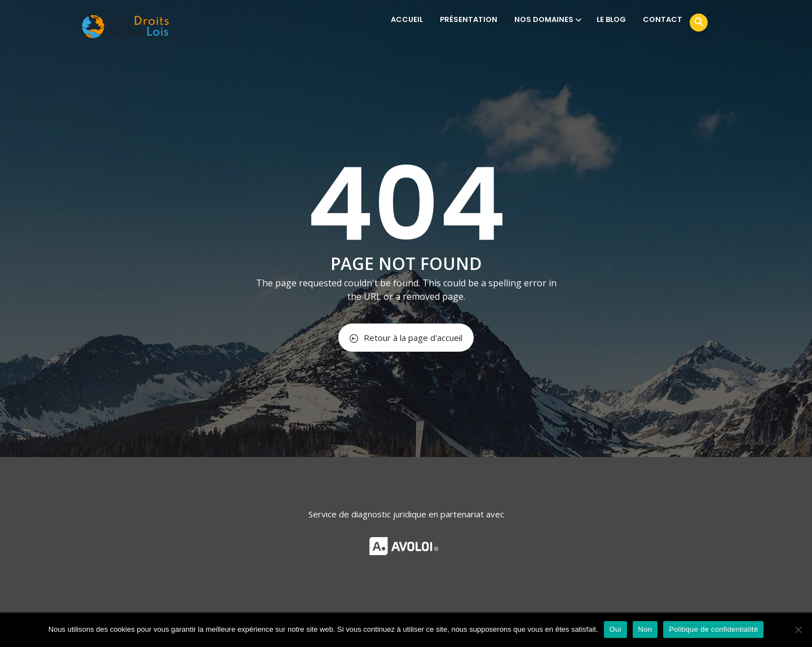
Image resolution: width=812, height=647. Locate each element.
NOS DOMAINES (547, 19)
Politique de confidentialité (713, 629)
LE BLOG (611, 19)
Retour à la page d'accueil (406, 338)
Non (645, 629)
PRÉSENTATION (469, 19)
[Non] (798, 630)
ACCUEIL (407, 19)
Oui (615, 629)
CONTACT (663, 19)
